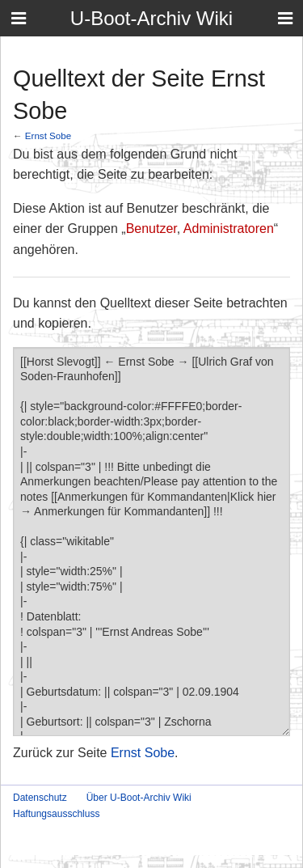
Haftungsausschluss (56, 814)
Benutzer (151, 229)
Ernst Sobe (48, 135)
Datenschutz (40, 798)
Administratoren (229, 229)
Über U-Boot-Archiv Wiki (139, 798)
